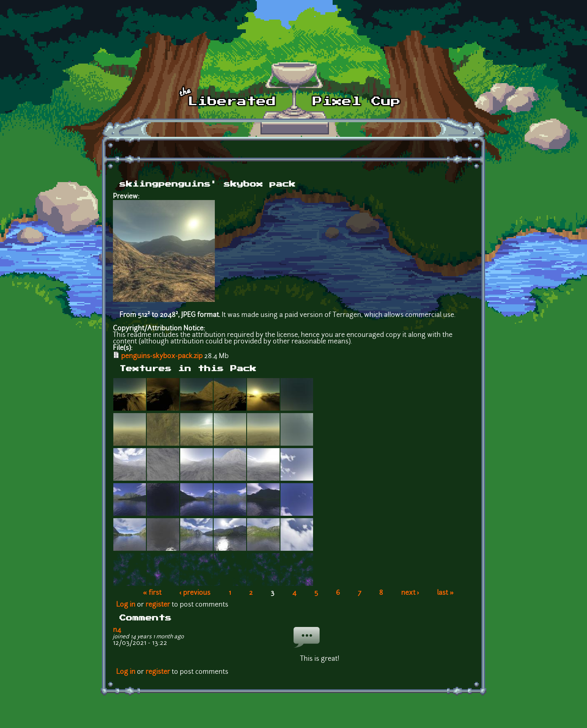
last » (445, 593)
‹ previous (195, 593)
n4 (117, 630)
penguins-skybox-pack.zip (162, 356)
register (158, 605)
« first (152, 593)
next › (410, 593)
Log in (126, 605)
